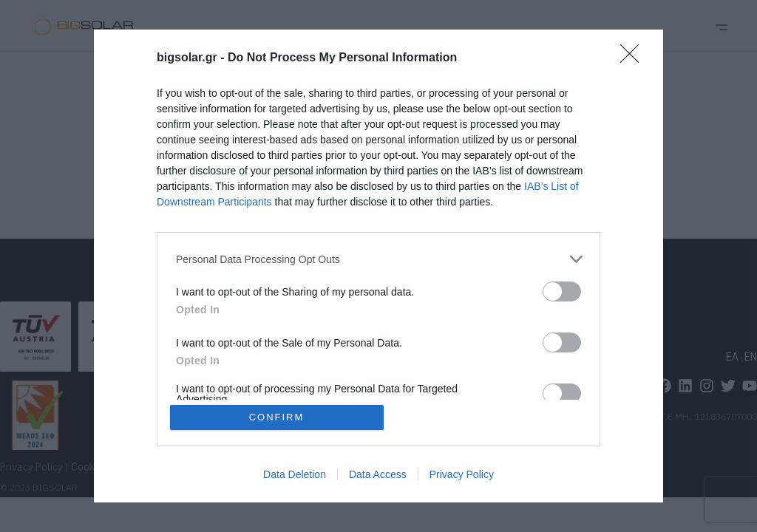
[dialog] (378, 266)
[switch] (562, 291)
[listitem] (378, 259)
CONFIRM (277, 417)
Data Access (378, 474)
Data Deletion (295, 474)
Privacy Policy (462, 474)
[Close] (634, 58)
